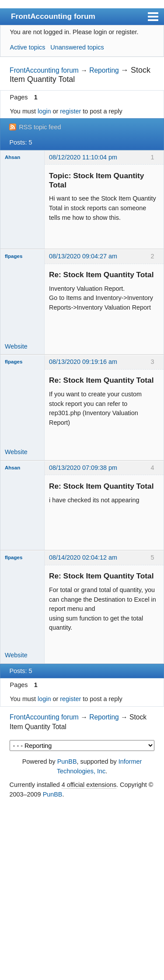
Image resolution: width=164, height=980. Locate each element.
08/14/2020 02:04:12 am (83, 557)
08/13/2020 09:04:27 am (83, 256)
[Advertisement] (82, 890)
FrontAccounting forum (53, 16)
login (44, 111)
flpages (14, 256)
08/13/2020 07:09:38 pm (83, 468)
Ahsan (12, 157)
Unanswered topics (77, 47)
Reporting (104, 70)
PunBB (67, 761)
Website (16, 346)
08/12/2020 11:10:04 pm (83, 157)
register (70, 111)
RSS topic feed (40, 127)
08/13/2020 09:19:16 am (83, 362)
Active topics (28, 47)
